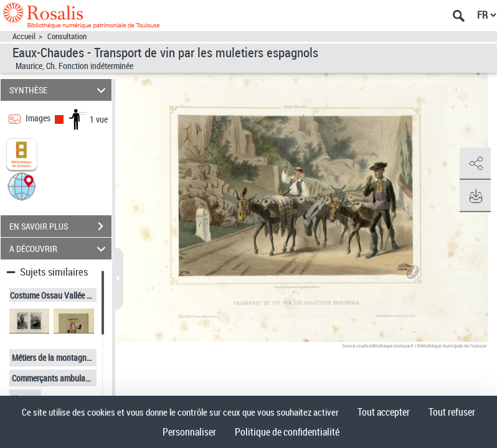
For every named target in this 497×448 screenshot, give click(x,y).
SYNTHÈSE (59, 90)
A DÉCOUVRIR (59, 249)
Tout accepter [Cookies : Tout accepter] (384, 412)
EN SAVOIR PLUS (60, 226)
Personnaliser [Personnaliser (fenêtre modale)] (189, 432)
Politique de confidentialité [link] (287, 432)
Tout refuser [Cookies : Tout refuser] (452, 412)
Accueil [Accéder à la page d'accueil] (24, 36)
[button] (22, 186)
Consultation (67, 36)
